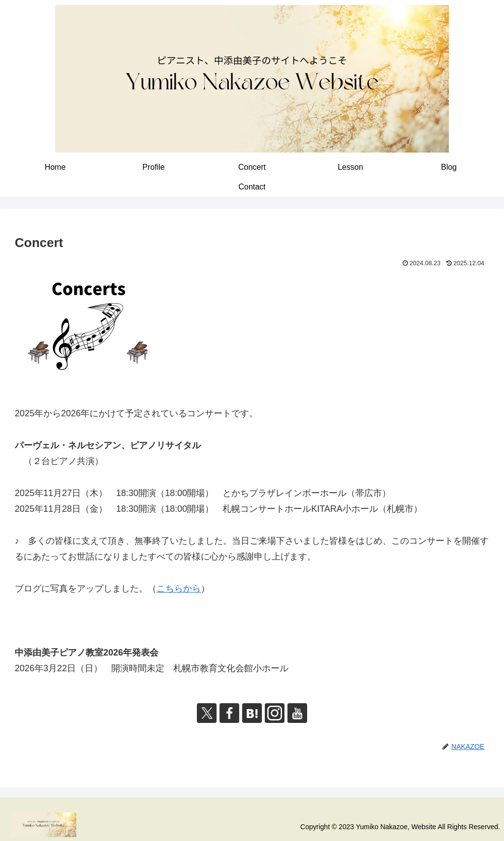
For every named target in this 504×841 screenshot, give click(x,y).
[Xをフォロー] (207, 713)
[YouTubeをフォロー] (297, 713)
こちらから (179, 589)
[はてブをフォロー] (252, 713)
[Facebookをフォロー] (229, 713)
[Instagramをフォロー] (275, 713)
